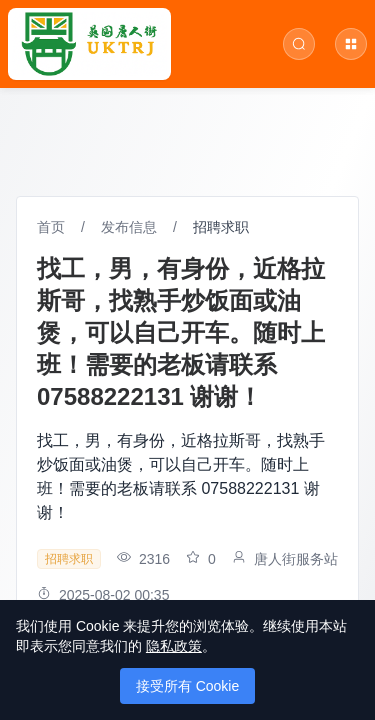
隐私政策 (174, 646)
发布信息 (129, 227)
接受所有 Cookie (187, 686)
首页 (51, 227)
